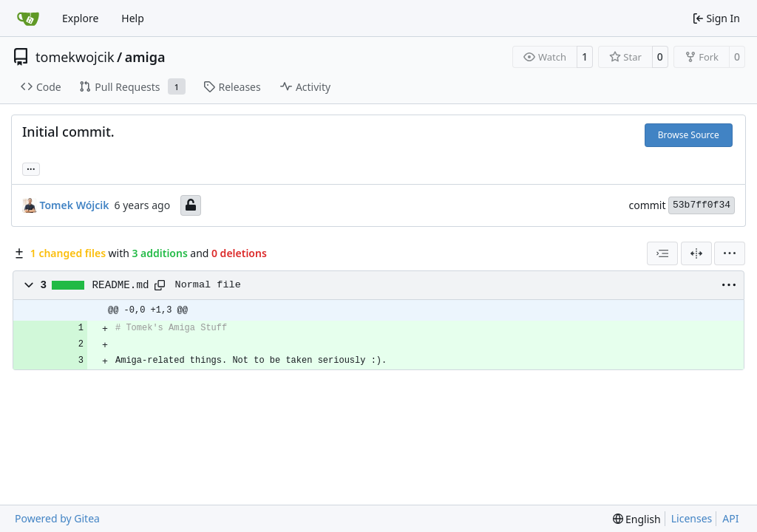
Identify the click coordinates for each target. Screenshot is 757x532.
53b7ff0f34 (702, 205)
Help (133, 18)
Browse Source (689, 135)
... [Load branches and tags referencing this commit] (31, 168)
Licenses (692, 518)
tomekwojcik (75, 57)
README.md (121, 285)
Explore (80, 18)
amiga (145, 57)
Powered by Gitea (57, 518)
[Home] (28, 18)
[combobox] (662, 253)
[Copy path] (160, 285)
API (730, 518)
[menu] (730, 253)
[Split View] (696, 253)
